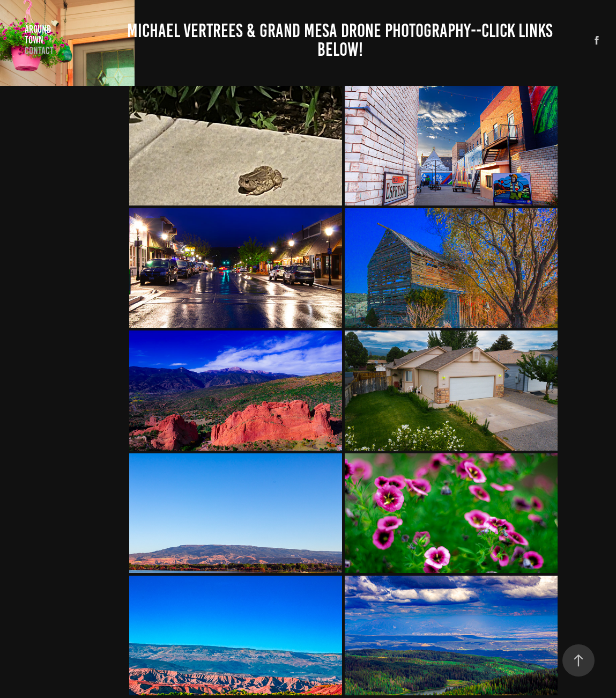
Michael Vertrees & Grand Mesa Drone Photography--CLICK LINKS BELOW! (342, 40)
